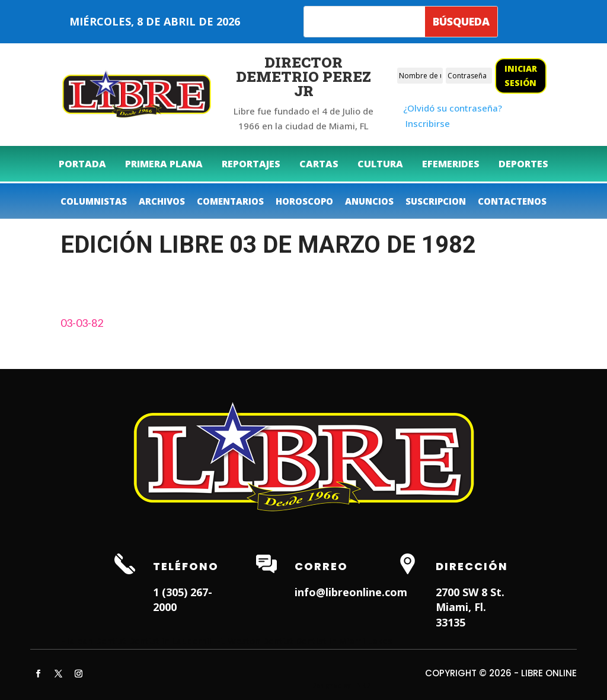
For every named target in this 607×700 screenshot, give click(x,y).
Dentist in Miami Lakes (344, 641)
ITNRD (361, 685)
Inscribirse (428, 123)
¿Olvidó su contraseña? (453, 108)
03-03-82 (82, 323)
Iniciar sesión (521, 76)
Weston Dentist (261, 641)
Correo (321, 566)
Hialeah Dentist (93, 641)
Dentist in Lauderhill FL (177, 641)
